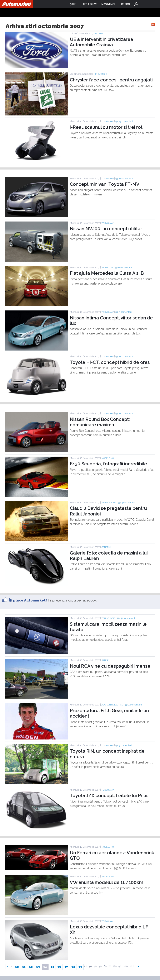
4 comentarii (128, 503)
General (106, 547)
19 (80, 967)
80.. (116, 966)
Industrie (101, 74)
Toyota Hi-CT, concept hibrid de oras (110, 362)
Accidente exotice (112, 705)
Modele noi (108, 458)
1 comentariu (126, 179)
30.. (91, 966)
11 (24, 967)
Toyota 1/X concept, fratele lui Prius (109, 795)
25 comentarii (126, 121)
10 (17, 967)
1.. (12, 966)
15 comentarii (128, 618)
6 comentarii (125, 268)
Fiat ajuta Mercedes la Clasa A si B (107, 273)
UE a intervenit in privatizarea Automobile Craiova (101, 42)
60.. (106, 966)
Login (136, 4)
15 (52, 967)
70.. (111, 966)
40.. (96, 966)
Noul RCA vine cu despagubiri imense (110, 666)
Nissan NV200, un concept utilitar (106, 229)
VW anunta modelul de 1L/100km (107, 882)
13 (38, 967)
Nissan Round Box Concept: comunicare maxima (100, 422)
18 (73, 967)
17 (66, 967)
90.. (121, 966)
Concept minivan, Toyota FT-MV (105, 184)
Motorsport (109, 503)
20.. (86, 966)
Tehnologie (108, 618)
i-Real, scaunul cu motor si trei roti (107, 127)
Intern (99, 34)
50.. (101, 966)
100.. (126, 966)
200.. (132, 966)
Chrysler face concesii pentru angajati (111, 80)
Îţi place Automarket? (28, 600)
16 (59, 967)
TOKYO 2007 (107, 121)
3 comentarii (126, 312)
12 (31, 967)
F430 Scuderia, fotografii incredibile (108, 464)
